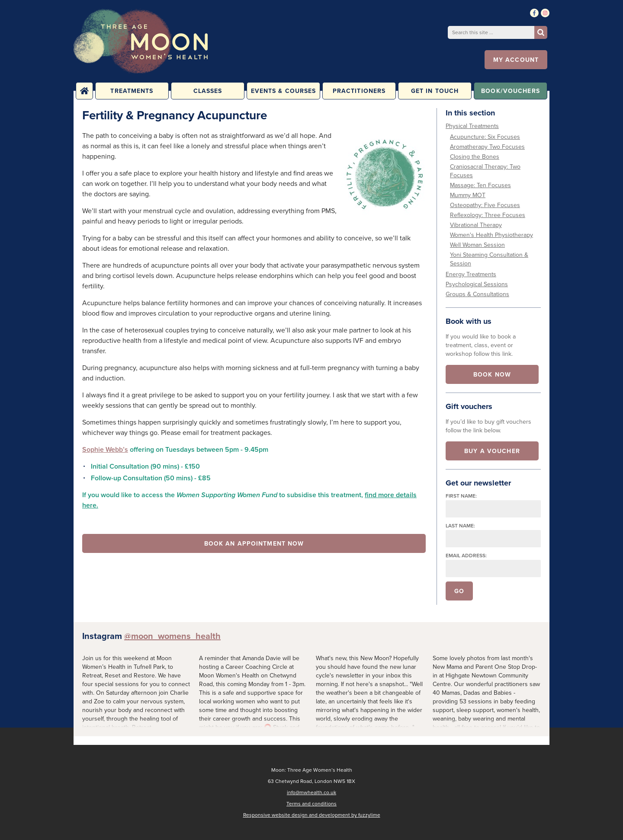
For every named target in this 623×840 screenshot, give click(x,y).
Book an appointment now (254, 543)
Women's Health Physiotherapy (491, 235)
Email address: (466, 555)
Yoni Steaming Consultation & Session (489, 259)
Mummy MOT (468, 195)
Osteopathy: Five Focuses (485, 205)
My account (516, 60)
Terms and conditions (311, 804)
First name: (461, 496)
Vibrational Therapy (476, 225)
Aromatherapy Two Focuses (487, 147)
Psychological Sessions (477, 284)
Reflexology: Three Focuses (488, 215)
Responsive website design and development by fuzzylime (312, 815)
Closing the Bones (475, 157)
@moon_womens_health (172, 636)
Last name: (460, 525)
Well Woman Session (477, 245)
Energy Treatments (471, 274)
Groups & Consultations (477, 294)
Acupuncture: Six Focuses (485, 137)
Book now (492, 374)
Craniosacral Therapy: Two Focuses (485, 171)
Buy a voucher (492, 451)
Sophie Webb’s (105, 449)
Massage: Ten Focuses (480, 185)
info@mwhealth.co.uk (311, 792)
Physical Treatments (472, 126)
